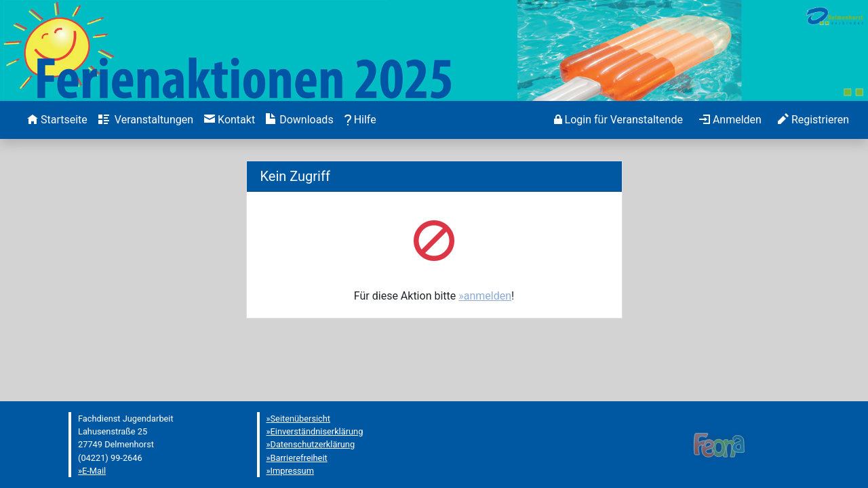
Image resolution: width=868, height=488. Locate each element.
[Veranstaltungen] (146, 120)
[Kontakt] (230, 120)
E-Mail (94, 471)
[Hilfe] (360, 120)
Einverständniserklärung (317, 431)
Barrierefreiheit (299, 458)
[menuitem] (57, 120)
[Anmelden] (618, 120)
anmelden (488, 296)
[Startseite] (57, 120)
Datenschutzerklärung (313, 444)
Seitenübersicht (301, 419)
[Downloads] (299, 120)
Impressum (292, 471)
